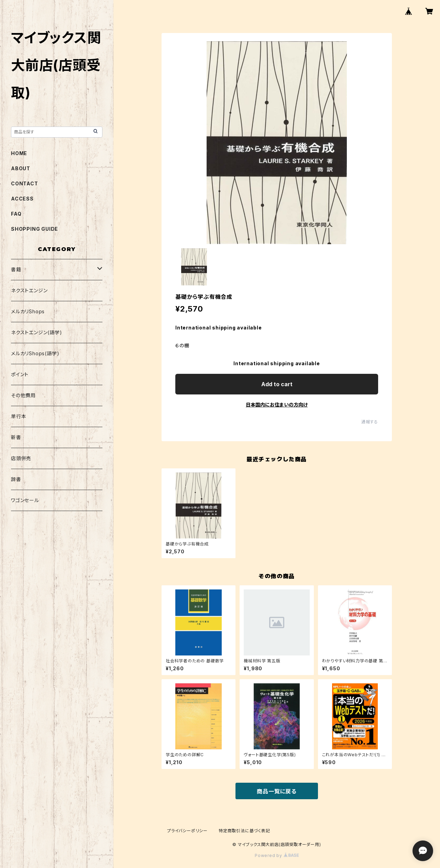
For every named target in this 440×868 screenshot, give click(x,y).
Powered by (277, 855)
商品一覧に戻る (277, 791)
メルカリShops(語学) (35, 353)
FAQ (16, 214)
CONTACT (25, 183)
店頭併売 (21, 458)
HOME (19, 153)
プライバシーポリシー (187, 831)
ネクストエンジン (29, 290)
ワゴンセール (25, 500)
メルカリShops (28, 311)
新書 (16, 437)
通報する (370, 422)
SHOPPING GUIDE (35, 229)
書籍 (16, 269)
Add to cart (277, 384)
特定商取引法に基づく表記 (244, 831)
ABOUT (21, 168)
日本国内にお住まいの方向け (277, 405)
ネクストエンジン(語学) (37, 332)
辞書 (16, 479)
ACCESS (22, 199)
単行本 (19, 416)
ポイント (20, 374)
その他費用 (23, 395)
